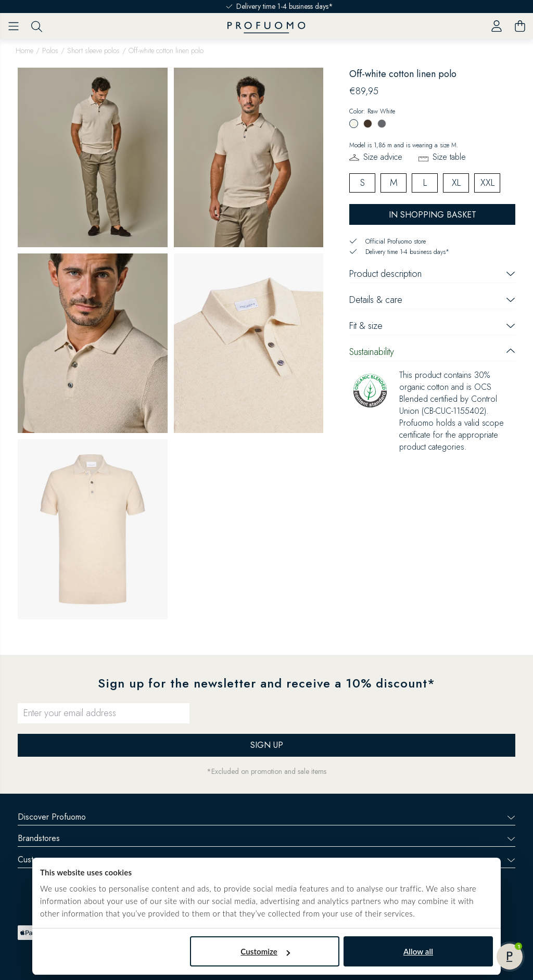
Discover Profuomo (266, 817)
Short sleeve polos (93, 50)
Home (24, 50)
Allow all (418, 951)
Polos (50, 50)
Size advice (383, 157)
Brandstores (266, 838)
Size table (449, 157)
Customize (265, 951)
